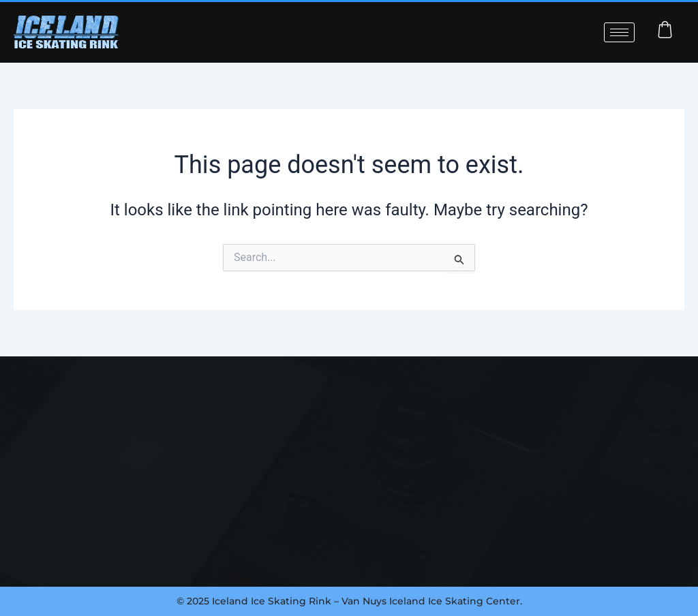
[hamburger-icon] (619, 32)
